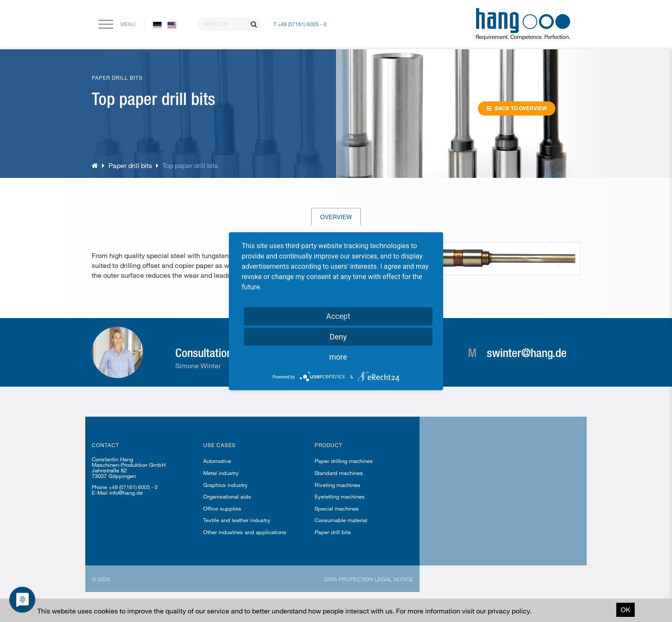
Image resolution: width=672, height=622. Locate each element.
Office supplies (222, 508)
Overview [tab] (336, 217)
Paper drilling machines (344, 461)
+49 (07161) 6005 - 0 (133, 487)
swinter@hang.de (527, 352)
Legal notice (394, 579)
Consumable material (341, 520)
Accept (338, 316)
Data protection (348, 579)
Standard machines (339, 473)
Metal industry (221, 473)
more (338, 356)
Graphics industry (225, 485)
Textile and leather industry (237, 520)
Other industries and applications (245, 532)
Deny (338, 336)
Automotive (217, 461)
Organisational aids (227, 496)
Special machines (337, 508)
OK (625, 609)
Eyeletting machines (340, 496)
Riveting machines (337, 485)
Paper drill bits (130, 165)
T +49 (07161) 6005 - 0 (300, 24)
